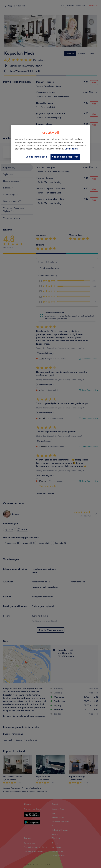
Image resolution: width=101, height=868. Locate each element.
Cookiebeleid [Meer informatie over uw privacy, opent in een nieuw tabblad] (71, 149)
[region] (50, 144)
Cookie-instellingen (36, 157)
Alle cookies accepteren (65, 157)
